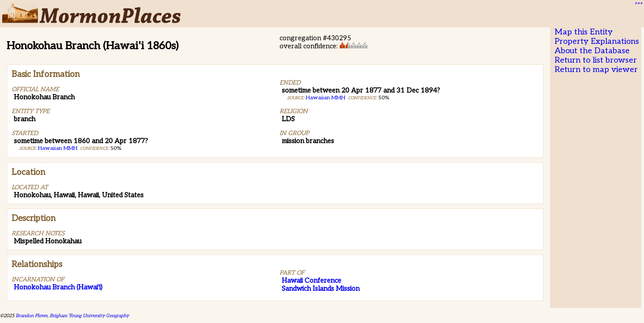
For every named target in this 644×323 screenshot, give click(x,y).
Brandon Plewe (32, 316)
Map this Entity (584, 32)
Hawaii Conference (311, 280)
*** (638, 5)
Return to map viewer (596, 70)
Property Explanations (597, 41)
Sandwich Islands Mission (321, 289)
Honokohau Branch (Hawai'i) (58, 287)
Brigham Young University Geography (89, 316)
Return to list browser (596, 60)
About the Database (592, 51)
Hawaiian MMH (58, 148)
